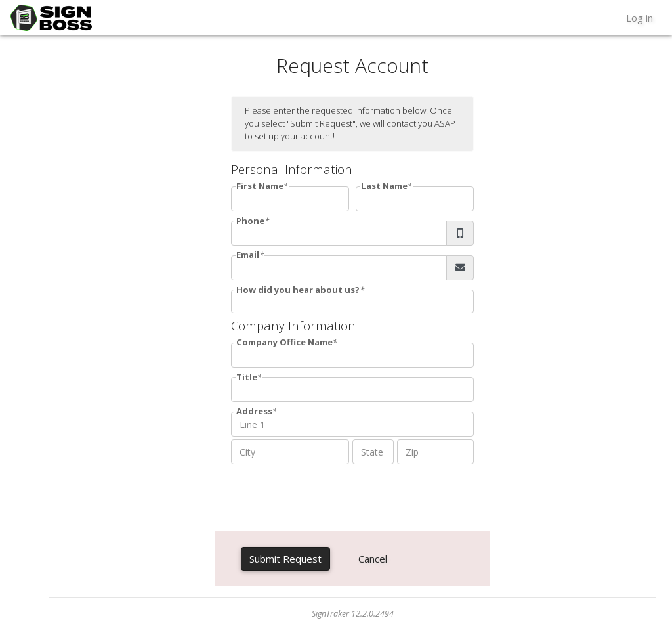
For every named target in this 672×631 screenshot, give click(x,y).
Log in (640, 18)
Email (248, 255)
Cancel (373, 559)
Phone (250, 221)
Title (247, 377)
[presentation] (331, 495)
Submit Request (285, 559)
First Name (260, 186)
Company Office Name (284, 342)
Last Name (384, 186)
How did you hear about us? (298, 290)
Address (254, 411)
